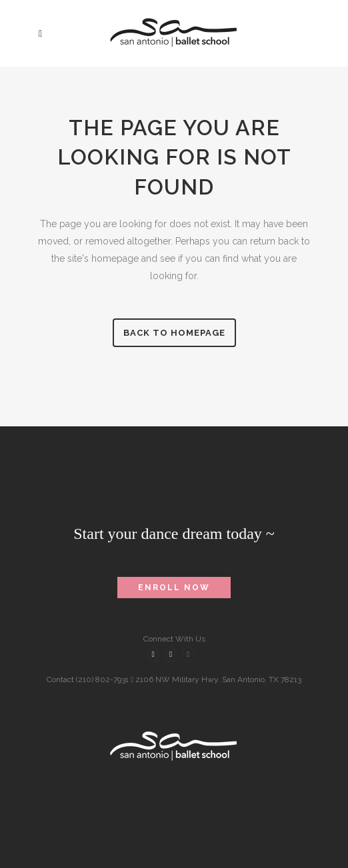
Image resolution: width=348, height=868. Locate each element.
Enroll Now (174, 588)
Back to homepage (174, 333)
